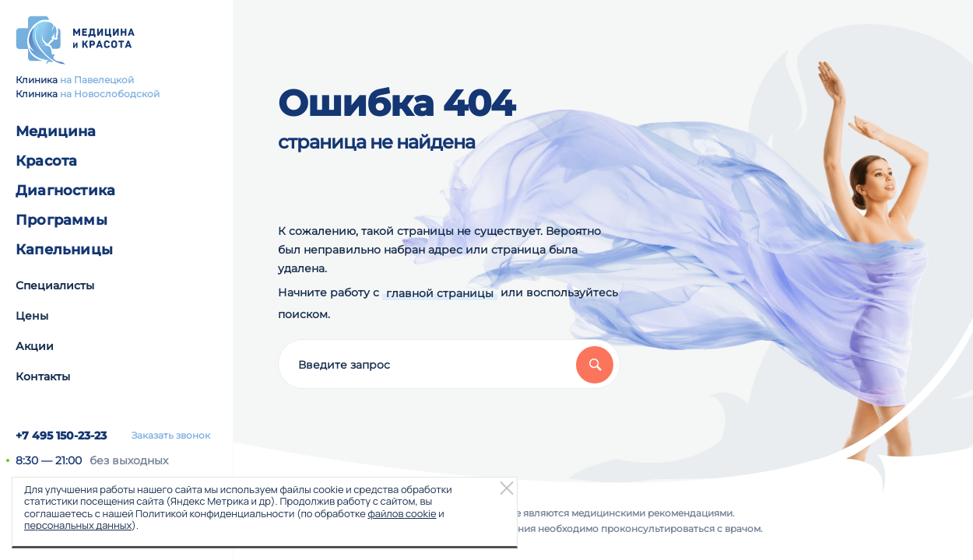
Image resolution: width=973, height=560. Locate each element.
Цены (32, 316)
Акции (35, 346)
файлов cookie (402, 513)
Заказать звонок (171, 436)
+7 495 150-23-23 (61, 436)
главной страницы (440, 293)
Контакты (43, 376)
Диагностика (65, 191)
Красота (46, 161)
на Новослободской (110, 94)
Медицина (56, 131)
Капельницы (64, 250)
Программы (61, 220)
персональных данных (78, 525)
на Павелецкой (97, 80)
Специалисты (55, 285)
